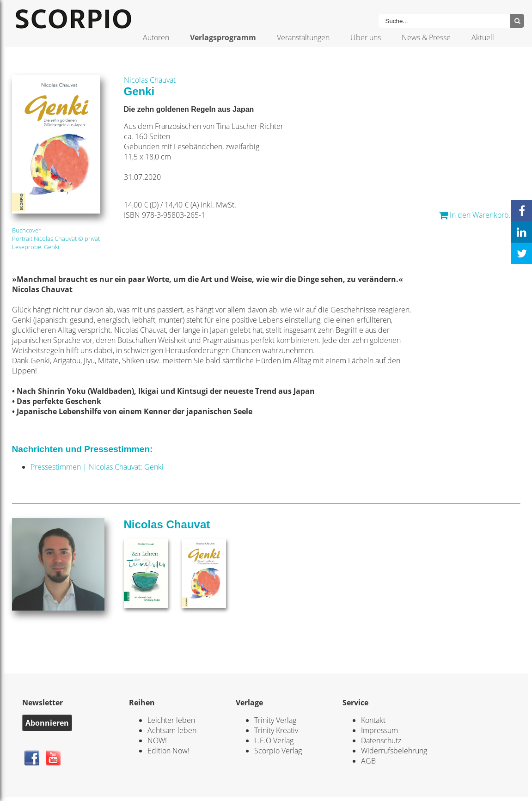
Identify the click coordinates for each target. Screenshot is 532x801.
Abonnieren (47, 723)
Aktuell (483, 37)
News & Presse (426, 37)
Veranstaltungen (303, 37)
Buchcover (26, 230)
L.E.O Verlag (274, 740)
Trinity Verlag (275, 720)
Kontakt (373, 720)
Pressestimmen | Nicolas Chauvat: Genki (97, 467)
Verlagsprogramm (223, 37)
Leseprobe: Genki (36, 247)
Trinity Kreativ (276, 730)
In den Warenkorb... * (480, 215)
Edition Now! (168, 751)
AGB (368, 761)
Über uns (366, 37)
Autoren (156, 37)
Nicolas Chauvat (150, 80)
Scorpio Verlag (278, 751)
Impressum (379, 730)
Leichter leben (171, 720)
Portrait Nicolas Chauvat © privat (56, 238)
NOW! (157, 740)
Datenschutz (381, 740)
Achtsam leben (172, 730)
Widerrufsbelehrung (394, 751)
